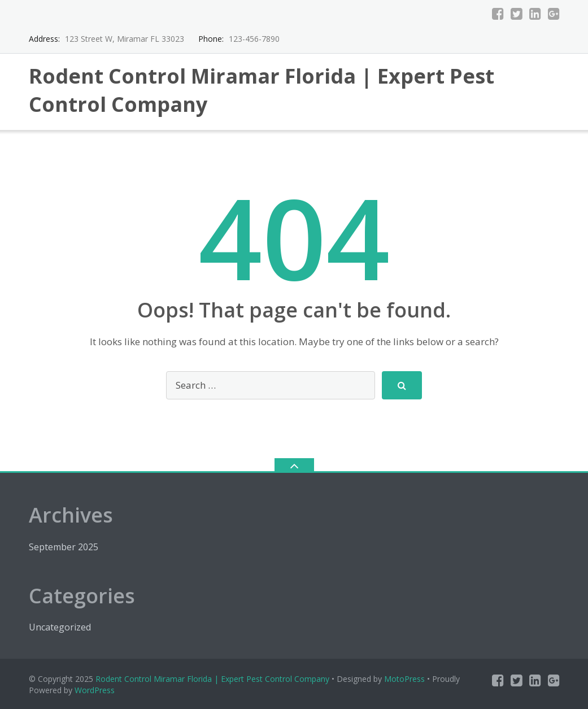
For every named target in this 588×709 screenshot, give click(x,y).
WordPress (95, 690)
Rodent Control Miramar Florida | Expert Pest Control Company (212, 679)
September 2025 (64, 547)
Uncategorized (60, 627)
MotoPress (404, 679)
